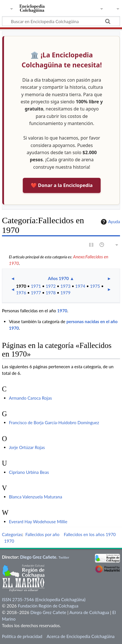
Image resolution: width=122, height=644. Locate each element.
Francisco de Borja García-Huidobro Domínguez (54, 422)
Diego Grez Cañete (38, 557)
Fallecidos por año (42, 534)
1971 (36, 286)
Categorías (12, 534)
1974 (80, 286)
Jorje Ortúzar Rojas (27, 447)
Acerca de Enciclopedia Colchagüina (81, 636)
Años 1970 (58, 278)
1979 (65, 293)
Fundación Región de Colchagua (48, 606)
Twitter (64, 557)
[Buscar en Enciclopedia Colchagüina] (61, 21)
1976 (21, 293)
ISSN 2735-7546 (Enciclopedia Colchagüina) (44, 599)
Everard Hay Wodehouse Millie (38, 522)
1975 (95, 286)
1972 (51, 286)
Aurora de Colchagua (89, 612)
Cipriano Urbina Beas (29, 472)
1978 (51, 293)
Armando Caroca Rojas (30, 398)
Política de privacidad (22, 636)
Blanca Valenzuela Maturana (35, 497)
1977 (36, 293)
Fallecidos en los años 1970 (90, 534)
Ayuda (110, 222)
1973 (65, 286)
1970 (21, 286)
